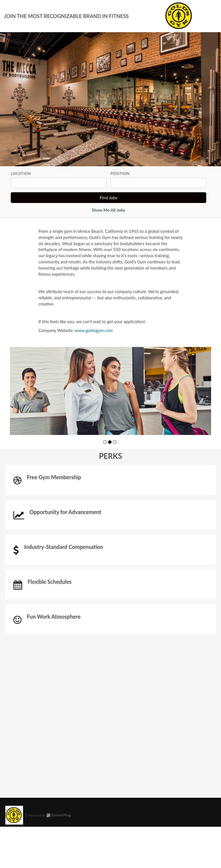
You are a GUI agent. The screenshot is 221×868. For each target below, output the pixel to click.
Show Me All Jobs (108, 210)
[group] (110, 391)
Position (120, 173)
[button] (105, 442)
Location (21, 173)
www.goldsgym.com (94, 330)
